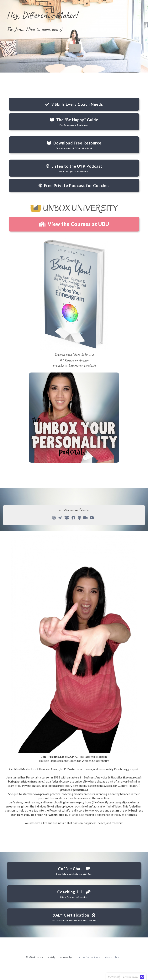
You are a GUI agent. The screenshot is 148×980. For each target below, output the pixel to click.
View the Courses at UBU (74, 224)
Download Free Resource (74, 145)
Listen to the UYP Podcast (74, 168)
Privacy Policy (111, 957)
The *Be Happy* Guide (74, 122)
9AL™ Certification (74, 917)
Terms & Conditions (89, 957)
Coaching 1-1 (74, 894)
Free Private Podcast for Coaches (74, 185)
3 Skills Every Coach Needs (74, 104)
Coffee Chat (74, 871)
